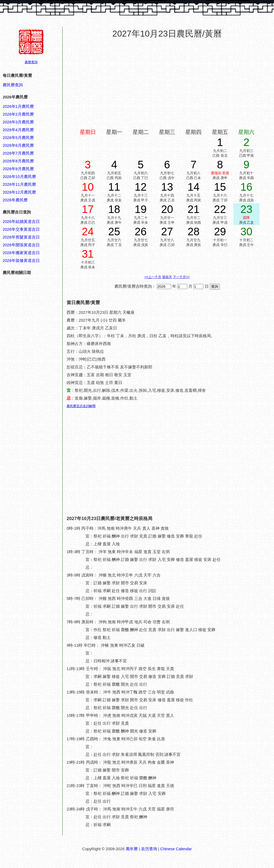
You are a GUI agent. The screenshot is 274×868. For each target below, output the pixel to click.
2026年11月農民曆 (19, 184)
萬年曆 (132, 849)
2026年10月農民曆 (19, 177)
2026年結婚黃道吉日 (21, 222)
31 (88, 254)
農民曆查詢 (13, 85)
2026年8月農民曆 (18, 161)
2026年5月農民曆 (18, 138)
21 (194, 209)
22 (220, 209)
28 (194, 232)
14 (194, 187)
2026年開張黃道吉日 (21, 245)
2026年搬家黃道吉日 (21, 253)
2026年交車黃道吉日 (21, 229)
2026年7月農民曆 (18, 153)
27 (167, 232)
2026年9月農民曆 (18, 169)
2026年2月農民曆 (18, 114)
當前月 (167, 277)
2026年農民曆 (15, 200)
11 (114, 187)
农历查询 (149, 849)
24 (88, 232)
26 (141, 232)
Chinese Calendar (176, 849)
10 (88, 187)
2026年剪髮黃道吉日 (21, 237)
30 (246, 232)
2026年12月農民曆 (19, 192)
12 (141, 187)
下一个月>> (181, 277)
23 (246, 209)
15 (220, 187)
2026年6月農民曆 (18, 145)
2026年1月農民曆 (18, 106)
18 (114, 209)
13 (167, 187)
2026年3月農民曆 (18, 122)
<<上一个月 (153, 277)
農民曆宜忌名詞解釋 (81, 406)
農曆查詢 (31, 62)
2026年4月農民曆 (18, 130)
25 (114, 232)
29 (220, 232)
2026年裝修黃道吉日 (21, 261)
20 (167, 209)
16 (246, 187)
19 (141, 209)
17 (88, 209)
